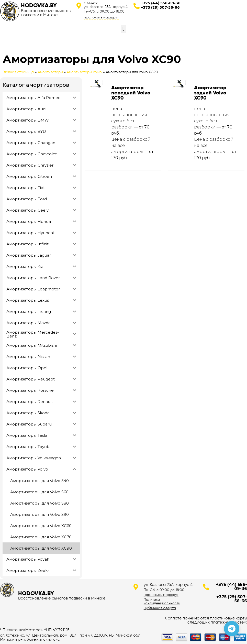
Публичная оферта (160, 608)
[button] (123, 29)
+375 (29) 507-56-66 (160, 7)
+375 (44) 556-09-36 (161, 3)
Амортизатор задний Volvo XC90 (210, 93)
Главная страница (18, 72)
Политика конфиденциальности (162, 601)
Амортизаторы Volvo (84, 72)
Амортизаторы (50, 72)
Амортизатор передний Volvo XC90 (131, 93)
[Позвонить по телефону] (232, 629)
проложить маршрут (101, 17)
